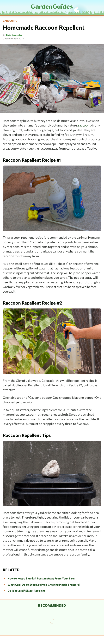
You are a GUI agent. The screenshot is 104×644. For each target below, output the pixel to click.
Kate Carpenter (14, 35)
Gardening (10, 21)
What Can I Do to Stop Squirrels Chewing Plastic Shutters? (44, 585)
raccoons (84, 125)
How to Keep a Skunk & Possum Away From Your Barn (41, 578)
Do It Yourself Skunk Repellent (26, 591)
